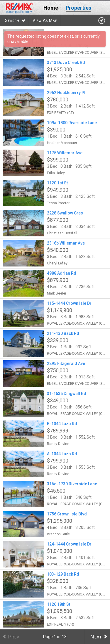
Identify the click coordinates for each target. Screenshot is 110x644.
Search (12, 20)
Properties (78, 8)
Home (51, 8)
